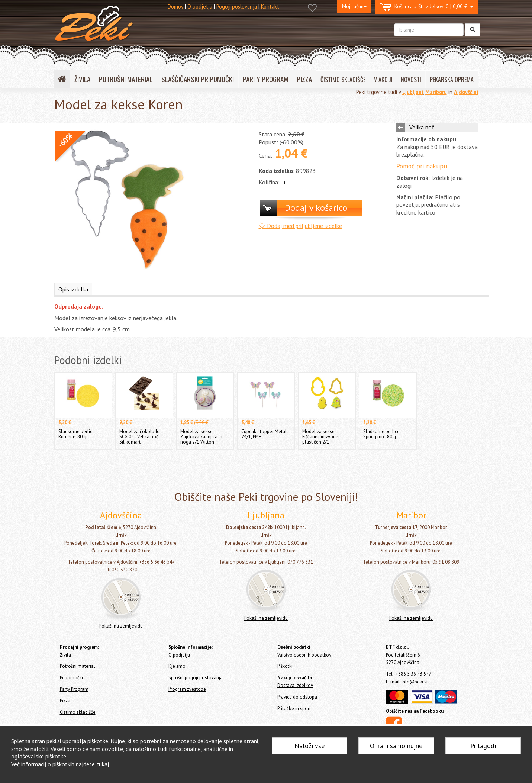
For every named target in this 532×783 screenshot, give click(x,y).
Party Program (74, 689)
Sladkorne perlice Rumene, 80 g (77, 434)
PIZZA (304, 79)
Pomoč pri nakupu (422, 166)
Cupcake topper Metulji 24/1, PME (265, 434)
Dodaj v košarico (316, 208)
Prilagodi (483, 746)
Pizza (65, 701)
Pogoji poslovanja (237, 7)
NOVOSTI (411, 80)
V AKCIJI (383, 80)
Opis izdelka (73, 289)
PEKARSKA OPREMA (452, 80)
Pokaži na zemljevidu (121, 626)
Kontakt (270, 7)
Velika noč (422, 127)
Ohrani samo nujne (396, 746)
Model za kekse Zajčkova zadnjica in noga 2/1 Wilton (201, 437)
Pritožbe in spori (294, 708)
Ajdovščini (466, 92)
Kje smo (177, 666)
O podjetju (200, 7)
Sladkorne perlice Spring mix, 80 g (381, 434)
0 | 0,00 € (427, 7)
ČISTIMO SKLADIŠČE (343, 80)
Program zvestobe (187, 689)
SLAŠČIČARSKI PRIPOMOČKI (198, 79)
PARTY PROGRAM (265, 79)
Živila (65, 655)
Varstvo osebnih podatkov (304, 655)
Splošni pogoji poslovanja (196, 678)
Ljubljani (413, 92)
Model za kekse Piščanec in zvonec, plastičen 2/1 (322, 437)
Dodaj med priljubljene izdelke (300, 226)
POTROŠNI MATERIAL (126, 79)
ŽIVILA (82, 79)
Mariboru (436, 92)
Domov (175, 7)
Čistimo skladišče (78, 712)
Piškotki (285, 666)
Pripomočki (71, 678)
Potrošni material (78, 666)
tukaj (103, 764)
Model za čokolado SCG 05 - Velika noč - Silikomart (140, 437)
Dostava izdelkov (295, 685)
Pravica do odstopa (297, 697)
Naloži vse (309, 746)
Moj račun (354, 6)
